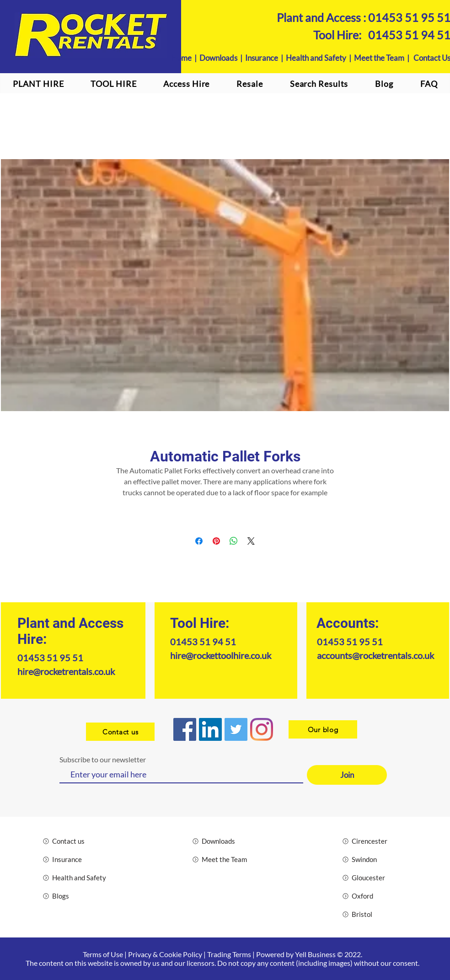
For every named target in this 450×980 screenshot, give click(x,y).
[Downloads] (225, 841)
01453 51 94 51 (203, 642)
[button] (187, 84)
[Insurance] (75, 859)
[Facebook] (185, 729)
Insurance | (265, 58)
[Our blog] (323, 729)
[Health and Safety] (75, 878)
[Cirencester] (375, 841)
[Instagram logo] (262, 729)
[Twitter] (236, 729)
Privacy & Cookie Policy (165, 954)
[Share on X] (251, 541)
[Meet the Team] (225, 859)
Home (181, 58)
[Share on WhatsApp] (234, 541)
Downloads (218, 58)
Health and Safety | (320, 58)
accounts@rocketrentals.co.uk (375, 655)
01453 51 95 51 (50, 658)
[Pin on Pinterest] (216, 541)
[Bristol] (375, 914)
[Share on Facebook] (199, 541)
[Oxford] (375, 896)
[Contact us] (120, 732)
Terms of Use (103, 954)
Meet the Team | (384, 58)
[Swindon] (375, 859)
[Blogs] (75, 896)
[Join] (347, 775)
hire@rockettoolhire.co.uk (221, 655)
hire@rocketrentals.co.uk (66, 671)
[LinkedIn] (210, 729)
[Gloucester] (375, 878)
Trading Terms (229, 954)
